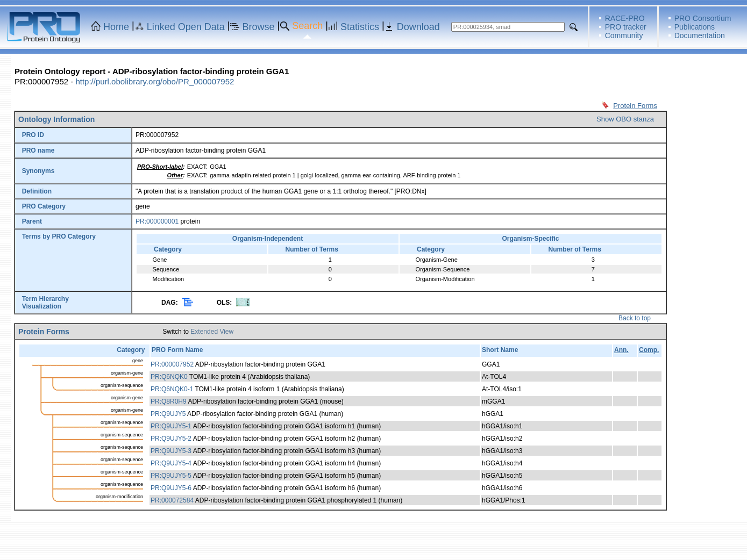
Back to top (635, 318)
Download (418, 27)
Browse (259, 27)
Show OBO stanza (625, 119)
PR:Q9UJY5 (168, 414)
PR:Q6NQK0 (169, 377)
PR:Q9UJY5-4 (171, 463)
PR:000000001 (157, 221)
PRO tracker (626, 27)
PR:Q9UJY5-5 (171, 476)
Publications (695, 27)
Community (624, 35)
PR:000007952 (172, 364)
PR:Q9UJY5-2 (171, 439)
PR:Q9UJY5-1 (171, 426)
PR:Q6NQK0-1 (172, 389)
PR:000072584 (172, 500)
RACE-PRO (625, 18)
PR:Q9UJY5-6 (171, 488)
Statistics (360, 27)
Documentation (700, 35)
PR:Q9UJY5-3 (171, 451)
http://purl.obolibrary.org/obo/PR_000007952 (155, 81)
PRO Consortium (703, 18)
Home (116, 27)
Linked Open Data (186, 27)
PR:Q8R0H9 (169, 401)
